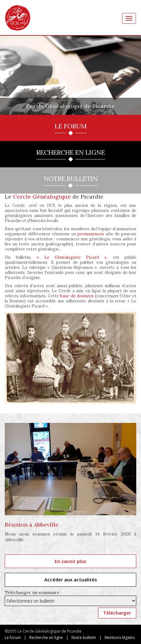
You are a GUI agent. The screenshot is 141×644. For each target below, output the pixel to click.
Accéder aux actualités (71, 579)
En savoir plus (70, 561)
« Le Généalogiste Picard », (72, 257)
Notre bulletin (84, 638)
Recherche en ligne (46, 638)
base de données (77, 296)
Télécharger (117, 613)
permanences (91, 234)
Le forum (13, 638)
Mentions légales (120, 638)
